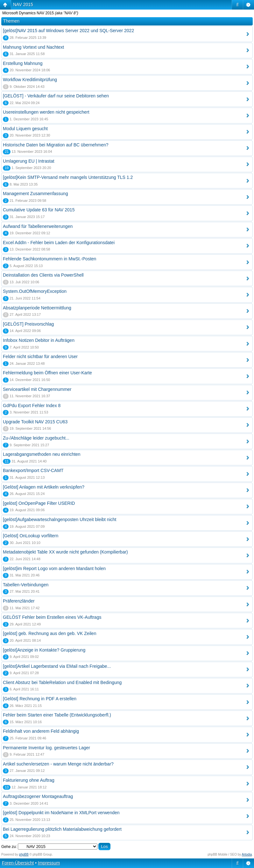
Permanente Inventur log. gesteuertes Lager (46, 748)
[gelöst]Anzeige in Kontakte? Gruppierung (44, 650)
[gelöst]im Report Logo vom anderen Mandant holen (54, 568)
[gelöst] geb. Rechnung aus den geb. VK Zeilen (49, 633)
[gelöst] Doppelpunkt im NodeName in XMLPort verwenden (61, 813)
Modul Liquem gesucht (25, 129)
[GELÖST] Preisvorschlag (28, 324)
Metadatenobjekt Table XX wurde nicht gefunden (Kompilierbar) (65, 552)
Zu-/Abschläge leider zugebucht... (36, 438)
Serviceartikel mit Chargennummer (37, 389)
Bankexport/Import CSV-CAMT (33, 470)
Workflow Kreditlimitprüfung (30, 80)
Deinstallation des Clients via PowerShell (43, 275)
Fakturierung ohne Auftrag (29, 780)
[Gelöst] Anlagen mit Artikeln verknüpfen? (44, 487)
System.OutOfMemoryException (35, 291)
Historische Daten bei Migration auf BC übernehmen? (56, 145)
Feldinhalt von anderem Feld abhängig (41, 731)
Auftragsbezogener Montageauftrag (38, 796)
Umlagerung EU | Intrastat (29, 161)
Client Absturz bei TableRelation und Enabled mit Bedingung (62, 682)
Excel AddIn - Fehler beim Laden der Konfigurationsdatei (59, 243)
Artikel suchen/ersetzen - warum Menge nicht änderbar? (58, 764)
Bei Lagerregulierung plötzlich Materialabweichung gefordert (62, 829)
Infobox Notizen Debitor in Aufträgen (39, 340)
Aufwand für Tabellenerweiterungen (38, 226)
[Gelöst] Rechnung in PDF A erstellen (40, 699)
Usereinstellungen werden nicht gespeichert (46, 112)
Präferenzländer (19, 601)
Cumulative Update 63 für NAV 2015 (39, 210)
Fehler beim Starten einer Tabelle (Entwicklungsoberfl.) (57, 715)
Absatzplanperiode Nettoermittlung (37, 308)
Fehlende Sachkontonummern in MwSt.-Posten (49, 259)
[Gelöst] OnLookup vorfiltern (31, 536)
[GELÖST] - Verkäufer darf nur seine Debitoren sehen (56, 96)
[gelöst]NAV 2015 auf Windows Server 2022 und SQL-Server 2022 (68, 31)
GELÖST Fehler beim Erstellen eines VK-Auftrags (52, 617)
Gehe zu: (9, 847)
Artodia (247, 854)
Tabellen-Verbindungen (26, 585)
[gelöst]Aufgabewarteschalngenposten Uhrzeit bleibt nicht (60, 519)
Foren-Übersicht (18, 863)
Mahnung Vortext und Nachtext (33, 47)
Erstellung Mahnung (23, 63)
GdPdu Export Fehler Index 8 (32, 406)
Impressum (49, 863)
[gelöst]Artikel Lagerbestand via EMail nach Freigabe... (57, 666)
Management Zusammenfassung (35, 194)
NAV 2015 (23, 4)
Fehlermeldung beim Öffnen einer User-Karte (47, 373)
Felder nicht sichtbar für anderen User (40, 356)
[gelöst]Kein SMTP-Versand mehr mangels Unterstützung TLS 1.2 (68, 177)
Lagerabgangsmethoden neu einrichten (42, 454)
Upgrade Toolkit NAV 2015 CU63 (35, 422)
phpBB (24, 854)
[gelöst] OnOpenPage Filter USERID (39, 503)
